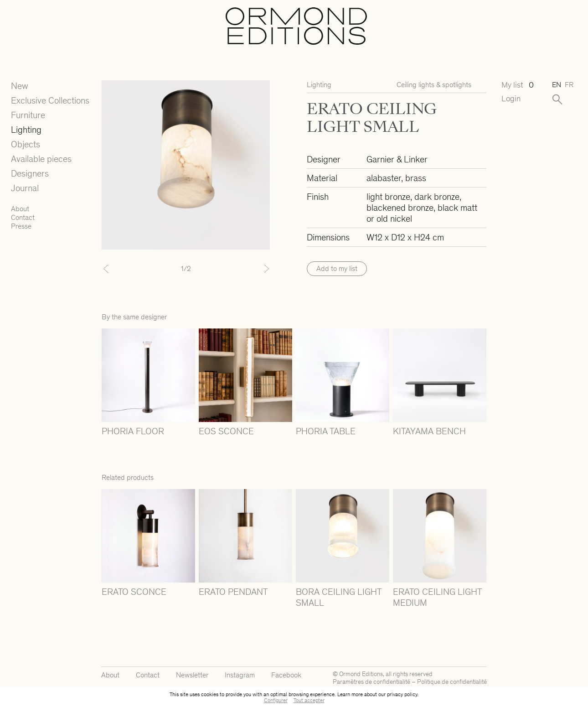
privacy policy (402, 694)
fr (569, 85)
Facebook (286, 675)
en (557, 85)
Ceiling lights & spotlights (434, 85)
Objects (26, 144)
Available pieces (41, 159)
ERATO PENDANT (233, 592)
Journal (25, 188)
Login (511, 99)
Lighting (26, 130)
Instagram (240, 675)
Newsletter (192, 675)
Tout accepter (309, 700)
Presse (21, 226)
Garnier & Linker (397, 159)
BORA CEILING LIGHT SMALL (338, 597)
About (20, 209)
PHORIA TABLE (326, 431)
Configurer (276, 700)
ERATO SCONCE (134, 592)
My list (518, 85)
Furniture (28, 115)
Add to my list (337, 268)
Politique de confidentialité (452, 682)
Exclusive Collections (50, 100)
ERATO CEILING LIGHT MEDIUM (437, 597)
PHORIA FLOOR (133, 431)
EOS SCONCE (226, 431)
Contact (23, 217)
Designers (30, 173)
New (20, 86)
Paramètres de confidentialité (371, 682)
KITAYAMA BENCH (429, 431)
